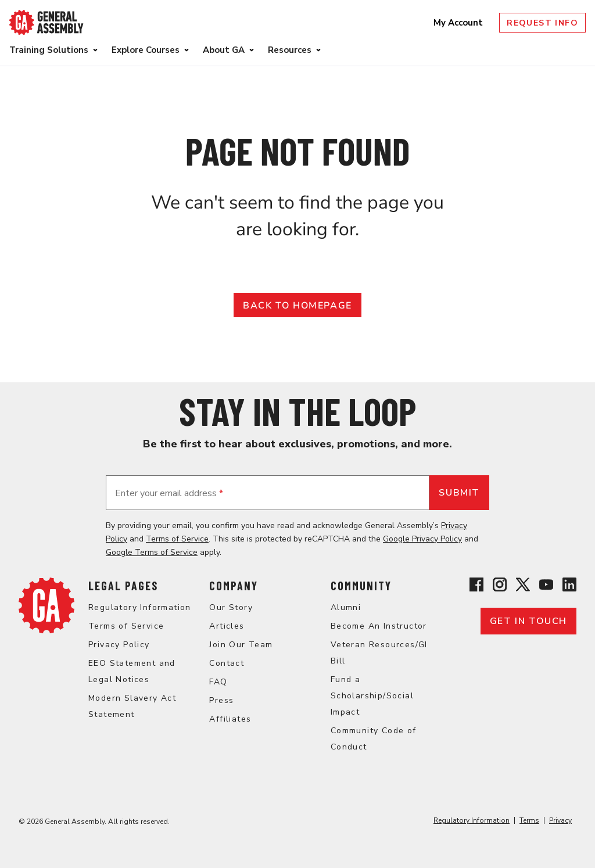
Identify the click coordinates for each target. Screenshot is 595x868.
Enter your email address (169, 493)
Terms (529, 820)
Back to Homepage (297, 306)
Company (234, 586)
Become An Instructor (379, 626)
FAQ (218, 682)
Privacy (560, 820)
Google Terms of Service (152, 552)
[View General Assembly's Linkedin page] (569, 587)
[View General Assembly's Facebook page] (476, 587)
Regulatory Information (140, 607)
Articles (227, 626)
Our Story (231, 607)
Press (221, 700)
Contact (227, 663)
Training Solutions (49, 50)
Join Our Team (241, 645)
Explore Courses (146, 50)
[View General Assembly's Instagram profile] (500, 587)
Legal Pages (123, 586)
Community (361, 586)
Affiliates (230, 719)
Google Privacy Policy (422, 539)
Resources (290, 50)
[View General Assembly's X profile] (523, 587)
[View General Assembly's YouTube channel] (546, 587)
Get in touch (528, 621)
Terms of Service (177, 539)
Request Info (542, 23)
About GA (224, 50)
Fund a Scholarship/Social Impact (372, 696)
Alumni (346, 607)
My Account (459, 23)
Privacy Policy (119, 645)
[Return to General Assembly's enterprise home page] (46, 22)
